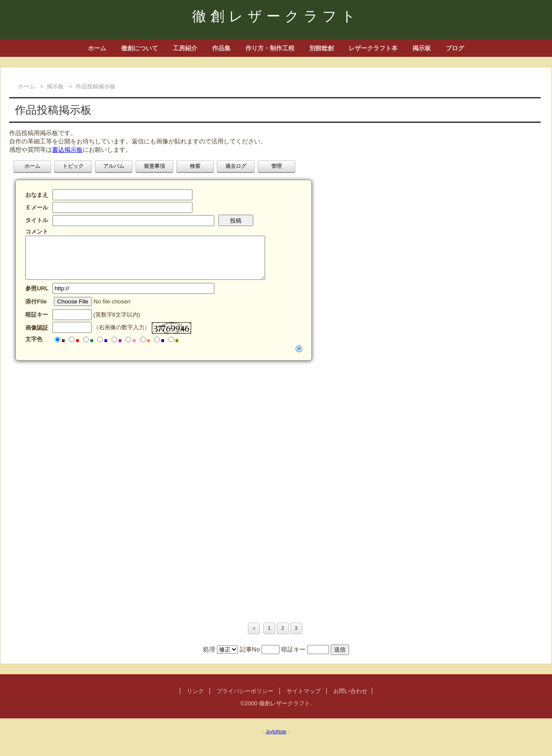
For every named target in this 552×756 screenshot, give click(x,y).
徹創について (140, 48)
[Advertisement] (272, 429)
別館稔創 (321, 48)
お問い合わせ (350, 691)
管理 (276, 166)
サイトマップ (304, 691)
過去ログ (236, 166)
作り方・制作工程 (270, 48)
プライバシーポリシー (245, 691)
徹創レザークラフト (276, 16)
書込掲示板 (67, 150)
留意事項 (154, 166)
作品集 (221, 48)
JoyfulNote (276, 732)
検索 (195, 166)
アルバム (114, 166)
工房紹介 (185, 48)
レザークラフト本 (373, 48)
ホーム (97, 48)
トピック (73, 166)
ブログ (455, 48)
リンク (195, 691)
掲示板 (422, 48)
